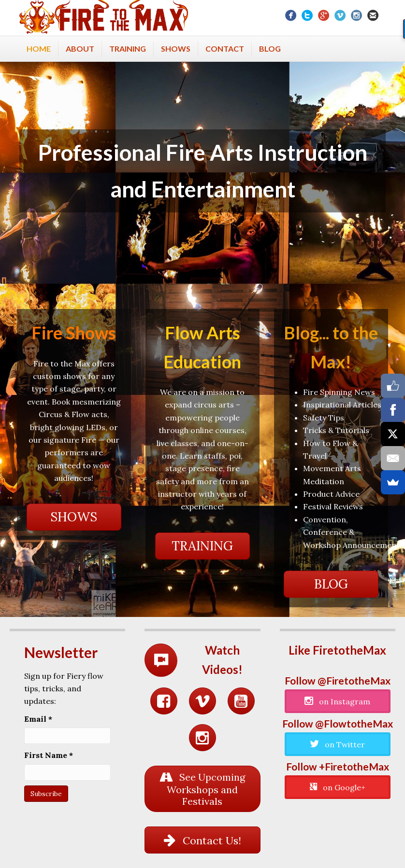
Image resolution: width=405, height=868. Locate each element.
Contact (225, 49)
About (80, 49)
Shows (176, 49)
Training (128, 49)
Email (38, 719)
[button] (74, 517)
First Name (49, 755)
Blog (270, 49)
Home (39, 49)
